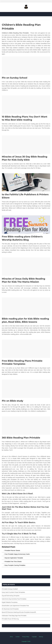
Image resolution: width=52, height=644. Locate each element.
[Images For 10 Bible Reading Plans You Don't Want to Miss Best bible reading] (26, 105)
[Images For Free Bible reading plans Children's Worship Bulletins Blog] (26, 225)
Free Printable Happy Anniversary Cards (17, 554)
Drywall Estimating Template (11, 596)
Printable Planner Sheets (12, 550)
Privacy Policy (26, 637)
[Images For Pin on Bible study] (26, 389)
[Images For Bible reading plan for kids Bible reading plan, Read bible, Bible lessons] (26, 307)
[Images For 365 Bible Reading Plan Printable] (26, 426)
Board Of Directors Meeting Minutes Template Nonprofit (19, 612)
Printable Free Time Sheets (13, 561)
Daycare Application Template (14, 558)
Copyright (34, 637)
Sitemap (41, 637)
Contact (18, 637)
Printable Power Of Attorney (10, 619)
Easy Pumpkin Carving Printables (15, 565)
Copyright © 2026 (26, 641)
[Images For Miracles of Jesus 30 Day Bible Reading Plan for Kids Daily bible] (26, 145)
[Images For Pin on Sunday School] (26, 66)
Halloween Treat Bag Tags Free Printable (14, 616)
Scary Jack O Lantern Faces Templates (13, 592)
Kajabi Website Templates (10, 602)
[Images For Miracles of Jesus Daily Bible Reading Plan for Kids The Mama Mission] (26, 267)
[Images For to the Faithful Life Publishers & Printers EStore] (26, 182)
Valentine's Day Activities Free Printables (14, 599)
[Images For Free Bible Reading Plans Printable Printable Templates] (26, 349)
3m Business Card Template (10, 609)
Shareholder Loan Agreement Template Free (15, 606)
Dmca (11, 637)
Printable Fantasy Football (10, 589)
